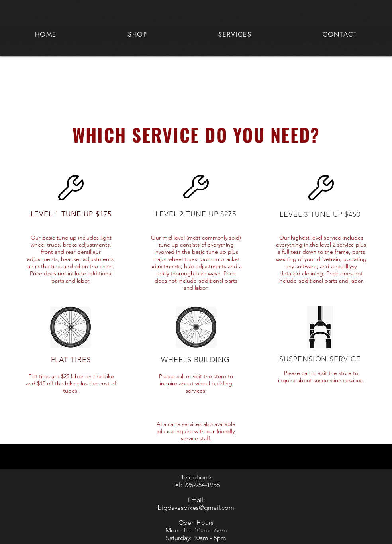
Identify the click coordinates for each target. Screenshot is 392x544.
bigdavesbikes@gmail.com (196, 508)
